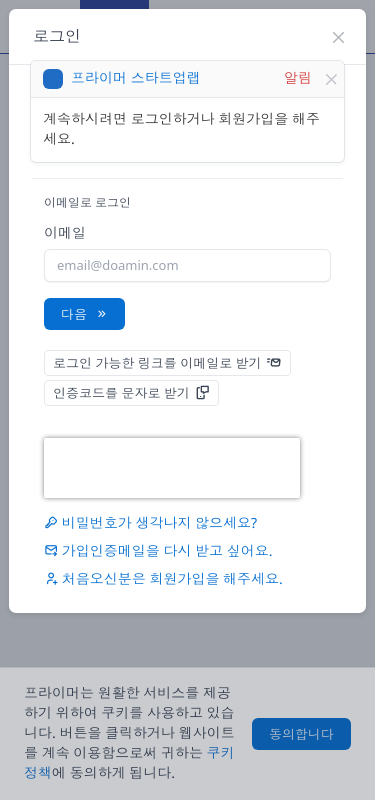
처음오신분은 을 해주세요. (163, 579)
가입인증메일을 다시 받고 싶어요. (158, 551)
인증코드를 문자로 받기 (131, 393)
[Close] (331, 79)
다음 (84, 314)
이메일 (65, 233)
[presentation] (172, 468)
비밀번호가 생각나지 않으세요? (150, 523)
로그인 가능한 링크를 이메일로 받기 (167, 363)
